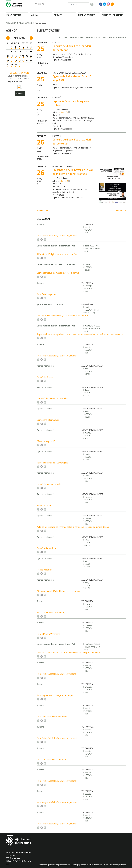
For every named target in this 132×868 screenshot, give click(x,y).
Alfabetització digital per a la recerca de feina (58, 254)
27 (31, 60)
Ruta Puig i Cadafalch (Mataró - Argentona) (57, 236)
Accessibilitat (65, 865)
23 (16, 60)
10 (19, 52)
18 (23, 56)
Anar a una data (118, 37)
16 (16, 56)
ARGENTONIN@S (87, 15)
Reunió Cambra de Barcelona (50, 484)
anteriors (43, 210)
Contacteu (44, 865)
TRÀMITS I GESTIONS (113, 15)
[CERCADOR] (78, 4)
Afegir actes (65, 37)
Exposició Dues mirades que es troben (71, 103)
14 (8, 56)
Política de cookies (95, 865)
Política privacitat (111, 865)
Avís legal (75, 865)
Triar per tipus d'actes (99, 37)
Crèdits (83, 865)
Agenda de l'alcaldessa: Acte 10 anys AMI (72, 78)
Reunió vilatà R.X (45, 570)
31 (19, 65)
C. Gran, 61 (64, 112)
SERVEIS (58, 15)
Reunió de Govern (45, 377)
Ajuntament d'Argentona (16, 23)
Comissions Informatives (48, 420)
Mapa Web (53, 865)
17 (19, 56)
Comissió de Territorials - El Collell (52, 398)
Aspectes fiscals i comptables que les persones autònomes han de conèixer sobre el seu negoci (81, 334)
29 (12, 65)
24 (19, 60)
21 (8, 60)
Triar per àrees (79, 37)
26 (27, 60)
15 (12, 56)
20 (31, 56)
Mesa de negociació (46, 441)
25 (23, 60)
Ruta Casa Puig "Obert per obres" (52, 717)
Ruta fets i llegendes (47, 294)
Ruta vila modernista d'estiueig (51, 612)
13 (31, 52)
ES (36, 4)
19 (27, 56)
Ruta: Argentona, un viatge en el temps (55, 695)
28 (8, 65)
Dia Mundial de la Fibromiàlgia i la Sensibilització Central (62, 316)
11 (23, 52)
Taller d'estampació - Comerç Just (52, 463)
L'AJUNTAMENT (14, 15)
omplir (20, 93)
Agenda (31, 23)
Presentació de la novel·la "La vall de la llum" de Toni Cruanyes (73, 172)
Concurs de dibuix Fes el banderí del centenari (72, 48)
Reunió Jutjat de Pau (46, 548)
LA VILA (34, 15)
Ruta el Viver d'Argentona (49, 634)
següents (121, 210)
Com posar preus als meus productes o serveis (58, 273)
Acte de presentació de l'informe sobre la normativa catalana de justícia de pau (73, 527)
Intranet (122, 865)
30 (16, 65)
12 (27, 52)
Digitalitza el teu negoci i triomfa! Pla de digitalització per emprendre (68, 653)
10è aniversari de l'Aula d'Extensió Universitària (58, 591)
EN (40, 4)
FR (43, 4)
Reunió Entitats (44, 505)
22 (12, 60)
